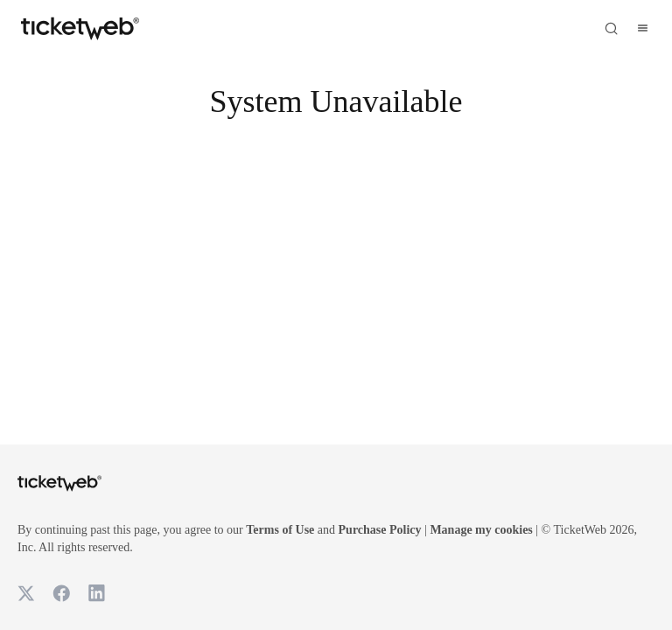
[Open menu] (642, 28)
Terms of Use (331, 530)
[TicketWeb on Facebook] (61, 593)
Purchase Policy (453, 530)
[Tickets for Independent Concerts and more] (80, 28)
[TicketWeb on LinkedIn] (96, 593)
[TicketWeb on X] (26, 593)
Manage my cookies (578, 530)
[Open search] (611, 28)
